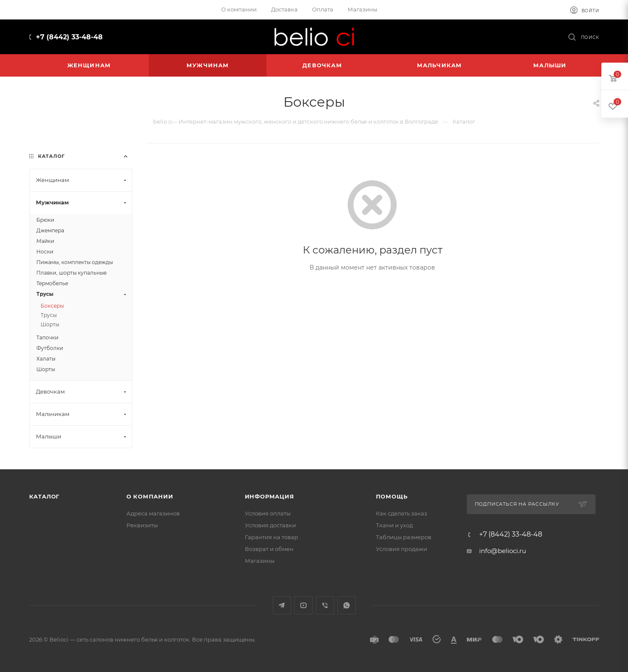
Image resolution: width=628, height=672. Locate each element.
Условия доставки (270, 525)
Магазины (260, 561)
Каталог (45, 496)
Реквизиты (142, 525)
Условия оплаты (268, 513)
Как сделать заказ (402, 513)
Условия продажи (402, 549)
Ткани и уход (394, 525)
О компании (150, 496)
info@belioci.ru (503, 551)
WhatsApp (347, 605)
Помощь (392, 496)
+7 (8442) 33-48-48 (69, 37)
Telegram (282, 605)
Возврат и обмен (269, 549)
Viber (325, 605)
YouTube (303, 605)
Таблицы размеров (404, 537)
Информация (270, 496)
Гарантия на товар (271, 537)
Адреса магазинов (153, 513)
